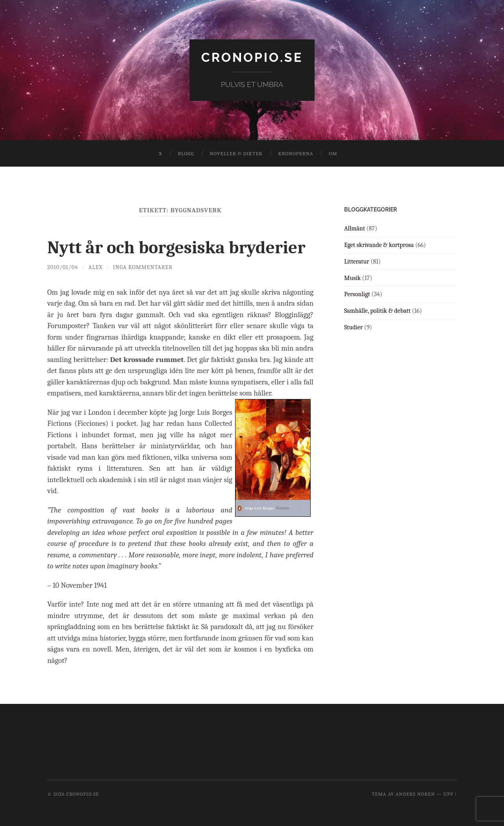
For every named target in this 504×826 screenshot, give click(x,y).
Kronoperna (296, 153)
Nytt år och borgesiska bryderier (176, 247)
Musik (352, 278)
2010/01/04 (63, 267)
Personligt (357, 294)
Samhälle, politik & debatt (377, 311)
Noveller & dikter (236, 153)
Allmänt (355, 228)
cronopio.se (252, 57)
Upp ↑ (450, 794)
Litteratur (357, 262)
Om (333, 153)
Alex (96, 267)
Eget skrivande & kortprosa (379, 245)
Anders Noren (415, 794)
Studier (353, 327)
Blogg (186, 153)
